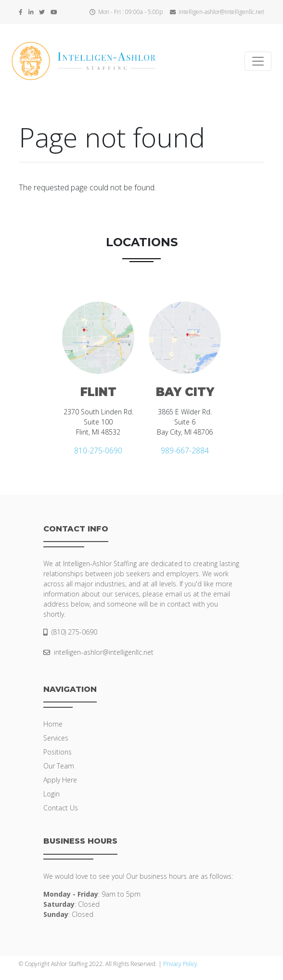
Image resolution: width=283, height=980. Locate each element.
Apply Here (60, 780)
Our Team (59, 766)
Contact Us (61, 808)
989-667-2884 (185, 450)
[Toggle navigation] (258, 61)
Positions (58, 752)
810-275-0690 (98, 450)
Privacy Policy (180, 964)
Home (53, 724)
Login (51, 794)
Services (56, 738)
